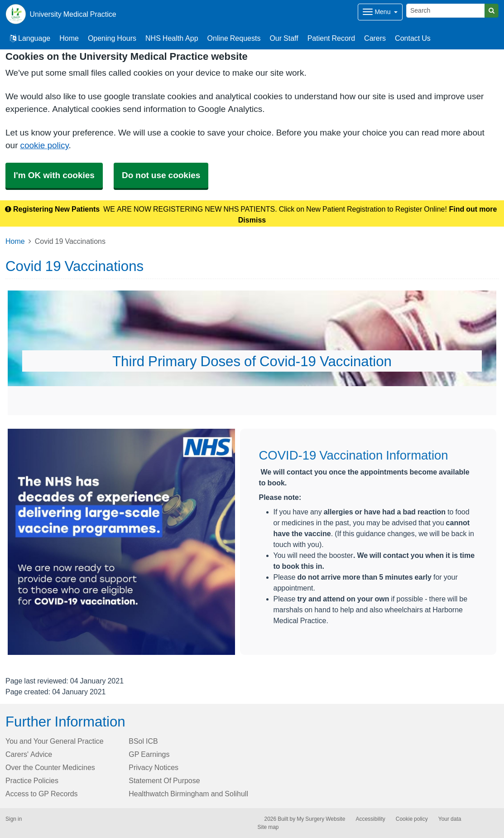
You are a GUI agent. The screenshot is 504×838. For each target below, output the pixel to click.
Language (30, 38)
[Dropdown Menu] (380, 12)
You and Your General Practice (55, 741)
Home (69, 38)
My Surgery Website (321, 819)
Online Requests (234, 38)
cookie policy (44, 145)
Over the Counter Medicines (50, 767)
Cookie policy (412, 819)
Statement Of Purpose (164, 780)
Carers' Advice (29, 754)
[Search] (446, 11)
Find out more (473, 209)
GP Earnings (149, 754)
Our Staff (284, 38)
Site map (268, 827)
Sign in (14, 819)
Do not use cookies (161, 175)
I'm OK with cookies (54, 175)
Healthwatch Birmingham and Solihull (188, 794)
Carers (375, 38)
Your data (450, 819)
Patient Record (331, 38)
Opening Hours (112, 38)
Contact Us (413, 38)
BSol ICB (143, 741)
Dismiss (252, 220)
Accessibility (370, 819)
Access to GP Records (42, 794)
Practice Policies (32, 780)
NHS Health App (172, 38)
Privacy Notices (154, 767)
